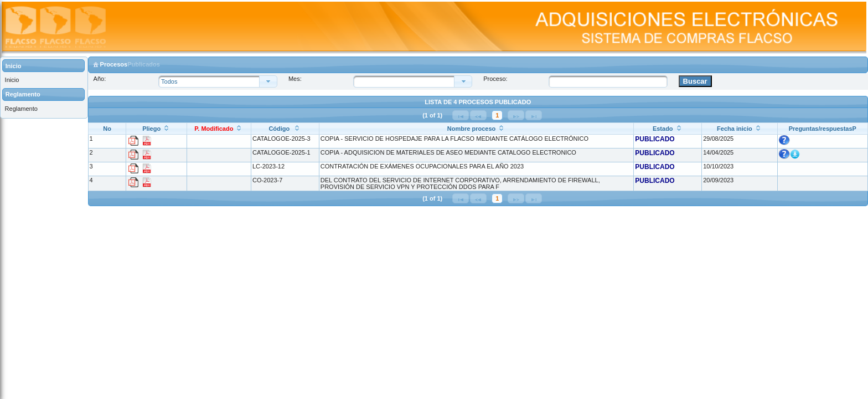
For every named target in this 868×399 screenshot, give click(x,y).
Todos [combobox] (169, 81)
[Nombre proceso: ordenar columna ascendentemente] (476, 128)
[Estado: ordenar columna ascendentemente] (668, 128)
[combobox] (407, 81)
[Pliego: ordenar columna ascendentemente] (156, 128)
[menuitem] (44, 80)
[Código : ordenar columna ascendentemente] (285, 128)
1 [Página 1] (497, 115)
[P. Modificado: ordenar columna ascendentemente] (219, 128)
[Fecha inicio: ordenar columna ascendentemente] (740, 128)
